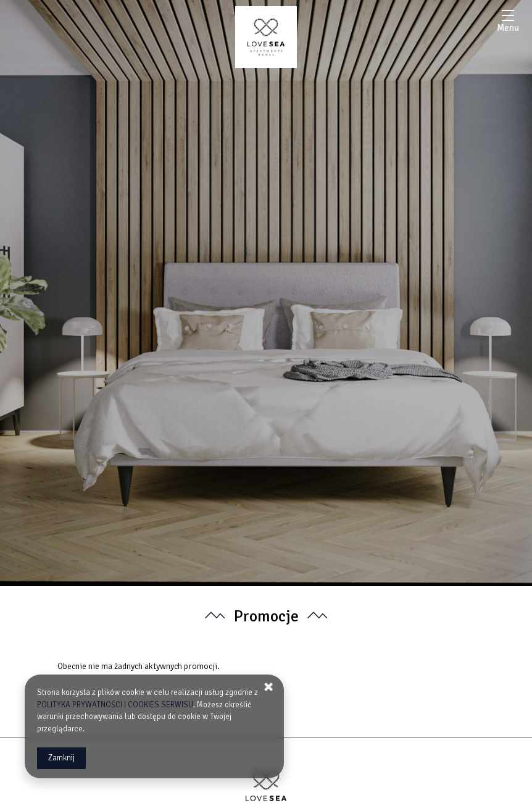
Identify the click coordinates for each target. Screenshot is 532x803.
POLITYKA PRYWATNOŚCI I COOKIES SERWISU (115, 705)
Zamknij (61, 758)
